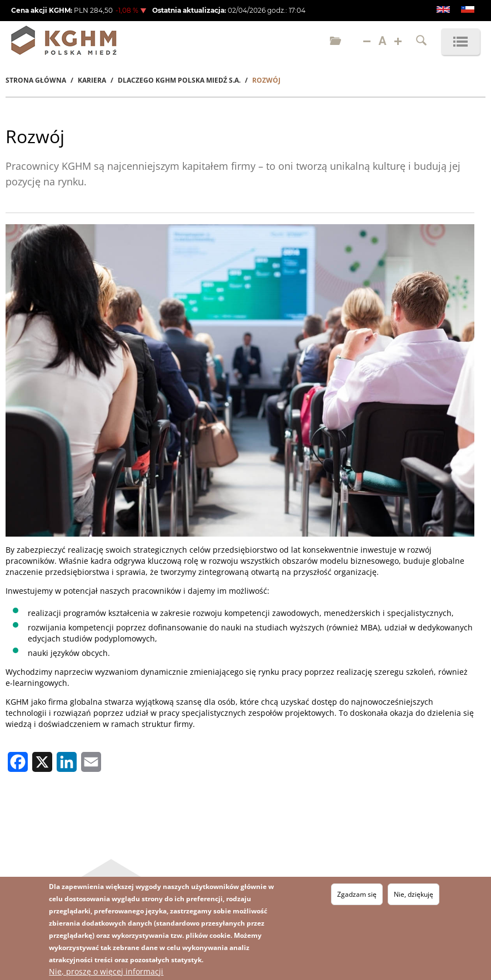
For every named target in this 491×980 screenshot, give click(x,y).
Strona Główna (36, 80)
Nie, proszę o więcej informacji (106, 971)
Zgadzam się (357, 894)
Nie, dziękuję (414, 894)
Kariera (92, 80)
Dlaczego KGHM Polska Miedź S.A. (179, 80)
